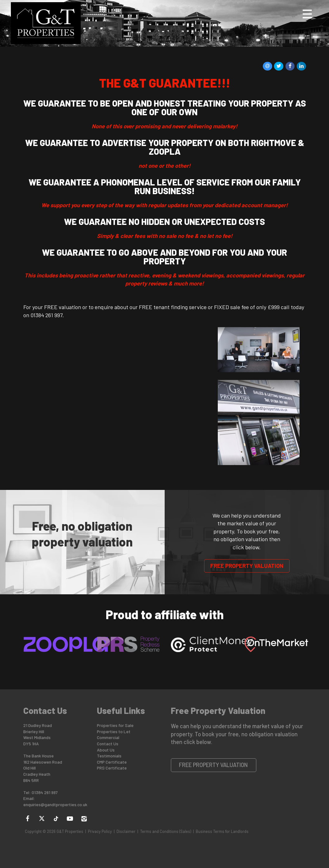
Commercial (108, 737)
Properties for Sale (115, 725)
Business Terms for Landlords (222, 831)
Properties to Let (114, 731)
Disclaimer (126, 831)
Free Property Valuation (247, 566)
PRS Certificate (112, 768)
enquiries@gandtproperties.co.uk (55, 804)
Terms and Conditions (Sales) (166, 831)
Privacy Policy (100, 831)
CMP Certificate (112, 762)
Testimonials (109, 756)
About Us (106, 750)
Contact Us (108, 744)
